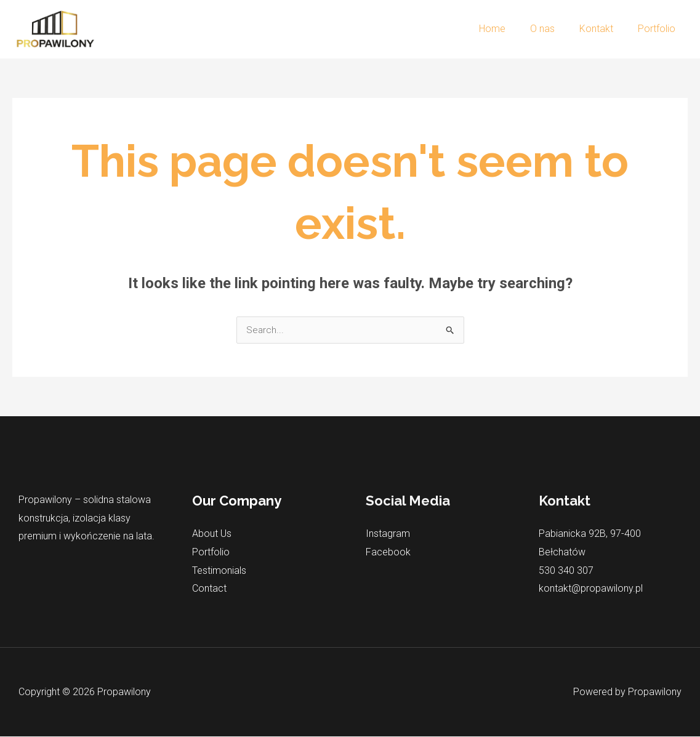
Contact (209, 589)
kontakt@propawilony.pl (591, 589)
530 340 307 (566, 570)
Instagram (388, 534)
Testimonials (219, 570)
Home (509, 29)
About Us (212, 534)
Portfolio (659, 29)
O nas (555, 29)
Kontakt (604, 29)
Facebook (388, 553)
